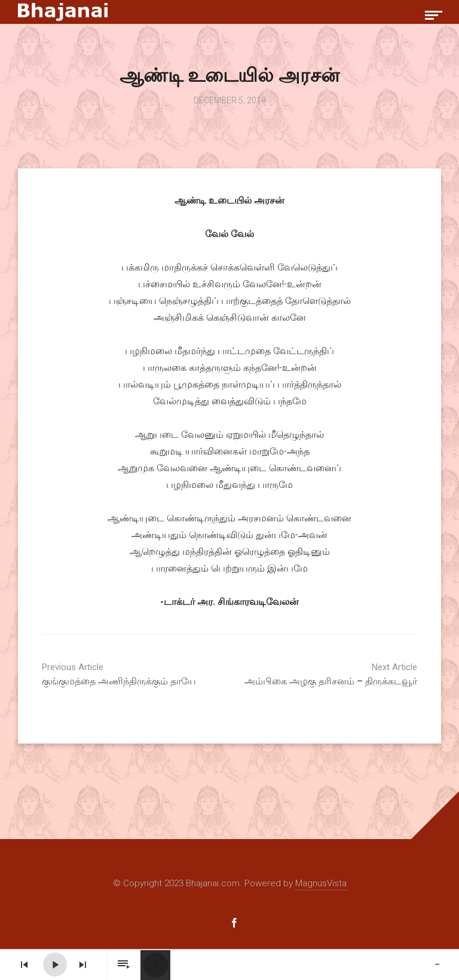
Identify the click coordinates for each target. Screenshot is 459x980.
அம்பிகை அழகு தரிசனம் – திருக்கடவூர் (328, 674)
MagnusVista (321, 883)
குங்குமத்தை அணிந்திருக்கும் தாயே (131, 674)
